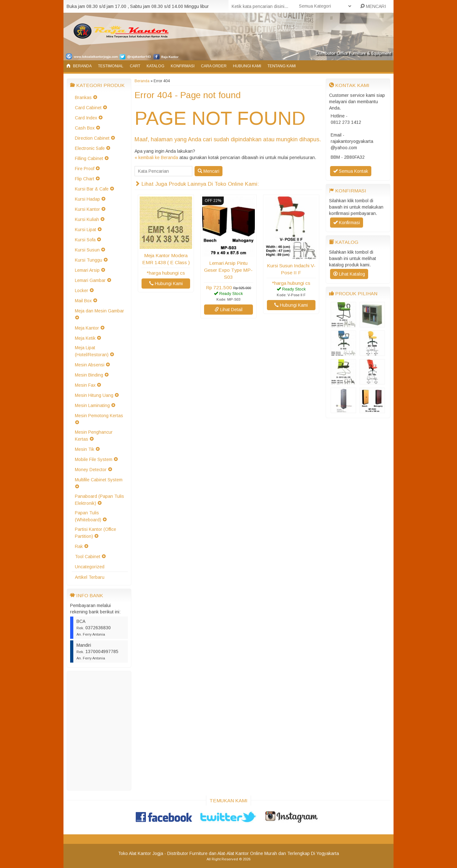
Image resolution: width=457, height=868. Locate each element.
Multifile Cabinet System (99, 480)
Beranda (79, 66)
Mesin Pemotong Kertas (99, 416)
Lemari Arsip (87, 270)
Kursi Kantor (87, 209)
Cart (135, 66)
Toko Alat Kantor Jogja (141, 853)
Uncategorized (90, 567)
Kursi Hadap (87, 199)
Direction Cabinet (92, 138)
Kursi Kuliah (87, 219)
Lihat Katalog (349, 274)
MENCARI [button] (373, 6)
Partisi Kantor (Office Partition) (96, 533)
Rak (79, 546)
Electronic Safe (90, 148)
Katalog (156, 66)
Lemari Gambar (90, 280)
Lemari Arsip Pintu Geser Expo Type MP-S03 (228, 270)
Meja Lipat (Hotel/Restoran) (92, 351)
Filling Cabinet (89, 158)
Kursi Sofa (85, 240)
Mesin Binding (89, 375)
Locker (82, 290)
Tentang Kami (282, 66)
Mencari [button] (209, 171)
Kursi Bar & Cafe (92, 189)
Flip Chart (85, 179)
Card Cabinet (88, 108)
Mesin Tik (85, 449)
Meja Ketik (85, 338)
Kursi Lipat (86, 230)
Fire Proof (85, 169)
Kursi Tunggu (89, 260)
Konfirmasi (183, 66)
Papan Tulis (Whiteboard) (88, 516)
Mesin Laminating (92, 405)
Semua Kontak (351, 171)
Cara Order (214, 66)
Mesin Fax (85, 385)
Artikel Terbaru (90, 577)
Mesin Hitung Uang (94, 395)
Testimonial (111, 66)
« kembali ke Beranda (156, 157)
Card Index (86, 118)
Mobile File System (94, 459)
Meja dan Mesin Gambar (99, 311)
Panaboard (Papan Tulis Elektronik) (99, 500)
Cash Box (85, 128)
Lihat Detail (228, 310)
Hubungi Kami (247, 66)
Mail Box (83, 301)
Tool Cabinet (88, 557)
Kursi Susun (87, 250)
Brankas (83, 97)
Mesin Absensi (90, 365)
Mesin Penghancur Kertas (94, 436)
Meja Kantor (87, 328)
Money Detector (91, 470)
